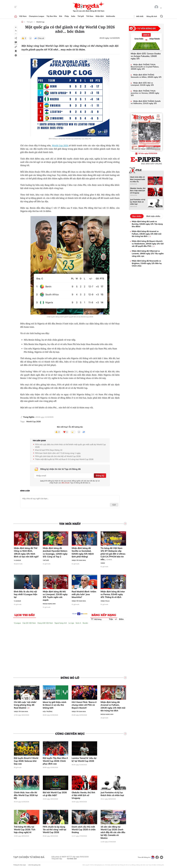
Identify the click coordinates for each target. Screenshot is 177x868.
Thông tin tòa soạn (20, 864)
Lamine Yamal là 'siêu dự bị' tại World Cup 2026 (84, 759)
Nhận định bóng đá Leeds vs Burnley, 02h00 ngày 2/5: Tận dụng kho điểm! (147, 224)
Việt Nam (23, 16)
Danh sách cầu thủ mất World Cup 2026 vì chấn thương (84, 829)
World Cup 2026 (60, 146)
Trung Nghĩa (29, 417)
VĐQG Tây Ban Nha (79, 560)
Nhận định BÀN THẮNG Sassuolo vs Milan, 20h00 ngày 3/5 (146, 76)
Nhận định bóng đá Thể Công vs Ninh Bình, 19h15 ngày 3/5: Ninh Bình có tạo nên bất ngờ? (26, 552)
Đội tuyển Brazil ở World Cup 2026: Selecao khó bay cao (26, 760)
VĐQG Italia (105, 600)
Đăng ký (100, 475)
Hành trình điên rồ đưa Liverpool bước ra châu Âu (138, 179)
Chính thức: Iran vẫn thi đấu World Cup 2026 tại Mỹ (26, 794)
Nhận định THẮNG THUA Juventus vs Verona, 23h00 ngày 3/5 (145, 93)
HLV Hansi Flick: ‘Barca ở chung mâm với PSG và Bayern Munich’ (84, 704)
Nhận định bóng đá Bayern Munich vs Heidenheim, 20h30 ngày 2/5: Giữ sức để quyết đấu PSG (148, 244)
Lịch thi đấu (25, 614)
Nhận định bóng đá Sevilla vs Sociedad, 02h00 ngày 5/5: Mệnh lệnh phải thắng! (83, 552)
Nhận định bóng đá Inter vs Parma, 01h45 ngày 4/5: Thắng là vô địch (113, 594)
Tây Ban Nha (52, 16)
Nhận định (100, 16)
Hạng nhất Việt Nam (45, 622)
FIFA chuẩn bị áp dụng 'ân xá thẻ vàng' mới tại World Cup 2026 (54, 829)
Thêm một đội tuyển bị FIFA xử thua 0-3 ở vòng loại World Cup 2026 (64, 459)
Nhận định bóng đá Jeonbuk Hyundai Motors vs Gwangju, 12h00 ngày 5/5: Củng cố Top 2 (55, 552)
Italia (73, 16)
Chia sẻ (41, 38)
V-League (17, 560)
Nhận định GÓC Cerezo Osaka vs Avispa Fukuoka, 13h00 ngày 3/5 (146, 56)
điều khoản (66, 482)
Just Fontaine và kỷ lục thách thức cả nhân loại (112, 793)
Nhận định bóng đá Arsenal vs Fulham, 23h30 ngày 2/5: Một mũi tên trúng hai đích (113, 706)
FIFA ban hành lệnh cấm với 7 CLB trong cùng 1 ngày (58, 453)
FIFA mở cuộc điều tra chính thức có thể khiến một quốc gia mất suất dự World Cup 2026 (70, 446)
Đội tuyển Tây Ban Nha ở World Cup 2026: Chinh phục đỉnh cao (55, 760)
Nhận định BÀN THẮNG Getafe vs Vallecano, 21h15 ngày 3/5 (146, 102)
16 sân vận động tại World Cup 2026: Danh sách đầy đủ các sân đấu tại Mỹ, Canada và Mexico (113, 832)
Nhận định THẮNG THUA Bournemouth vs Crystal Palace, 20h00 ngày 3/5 (145, 67)
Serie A (78, 622)
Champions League (37, 16)
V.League (17, 622)
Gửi (114, 504)
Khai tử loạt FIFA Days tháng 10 (49, 450)
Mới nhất (140, 16)
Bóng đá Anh (152, 16)
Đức (61, 16)
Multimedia (111, 16)
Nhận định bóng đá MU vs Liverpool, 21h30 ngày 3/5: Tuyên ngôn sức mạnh (55, 595)
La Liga (71, 622)
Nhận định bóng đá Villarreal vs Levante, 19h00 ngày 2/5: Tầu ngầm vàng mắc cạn (148, 253)
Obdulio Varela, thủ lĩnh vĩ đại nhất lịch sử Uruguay (83, 794)
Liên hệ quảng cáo (34, 864)
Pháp (67, 16)
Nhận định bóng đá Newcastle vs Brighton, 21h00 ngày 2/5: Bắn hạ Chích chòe (147, 263)
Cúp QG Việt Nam (29, 622)
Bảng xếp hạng (104, 614)
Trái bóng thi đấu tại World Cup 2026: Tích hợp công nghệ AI (25, 829)
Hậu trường (48, 711)
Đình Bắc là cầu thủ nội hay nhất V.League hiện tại (26, 594)
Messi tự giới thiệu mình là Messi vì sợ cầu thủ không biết (55, 704)
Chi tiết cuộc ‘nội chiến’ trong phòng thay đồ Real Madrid (25, 704)
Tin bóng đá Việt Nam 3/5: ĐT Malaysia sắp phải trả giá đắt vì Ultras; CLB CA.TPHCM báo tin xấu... (113, 553)
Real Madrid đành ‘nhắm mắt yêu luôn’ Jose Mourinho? (84, 594)
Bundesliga (87, 622)
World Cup (40, 22)
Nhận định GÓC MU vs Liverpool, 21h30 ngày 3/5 (142, 84)
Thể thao (90, 16)
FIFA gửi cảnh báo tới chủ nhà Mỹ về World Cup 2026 (58, 456)
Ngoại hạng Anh (49, 603)
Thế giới (81, 16)
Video (103, 562)
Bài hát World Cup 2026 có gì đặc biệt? (55, 793)
